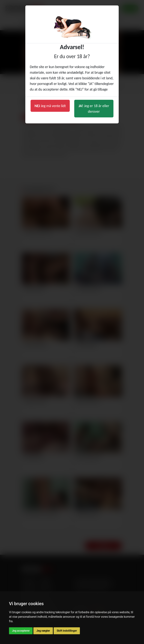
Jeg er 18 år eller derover (94, 109)
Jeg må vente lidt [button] (50, 106)
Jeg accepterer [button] (21, 631)
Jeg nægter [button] (43, 631)
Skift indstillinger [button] (67, 631)
